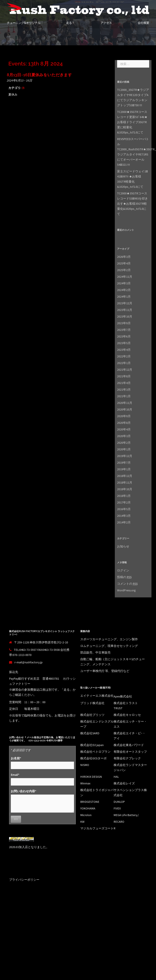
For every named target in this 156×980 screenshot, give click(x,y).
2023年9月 (124, 323)
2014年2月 (124, 522)
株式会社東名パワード (129, 745)
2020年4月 (124, 429)
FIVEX (117, 808)
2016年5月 (124, 509)
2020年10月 (125, 409)
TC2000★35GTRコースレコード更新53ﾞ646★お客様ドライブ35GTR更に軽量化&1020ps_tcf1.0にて (132, 122)
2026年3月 (124, 257)
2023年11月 (125, 310)
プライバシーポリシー (24, 880)
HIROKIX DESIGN (91, 777)
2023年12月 (125, 303)
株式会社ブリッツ (92, 715)
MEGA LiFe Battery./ (126, 815)
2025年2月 (124, 270)
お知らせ (123, 546)
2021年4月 (124, 383)
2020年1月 (124, 449)
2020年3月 (124, 436)
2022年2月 (124, 356)
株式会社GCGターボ (93, 758)
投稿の (124, 577)
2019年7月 (124, 463)
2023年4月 (124, 350)
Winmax (85, 783)
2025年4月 (124, 263)
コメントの (127, 584)
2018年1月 (124, 496)
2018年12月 (125, 476)
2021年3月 (124, 389)
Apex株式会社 (123, 696)
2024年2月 (124, 290)
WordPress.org (126, 590)
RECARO (119, 822)
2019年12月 (125, 456)
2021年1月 (124, 396)
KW (82, 822)
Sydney (64, 906)
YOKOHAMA (88, 808)
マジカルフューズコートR (98, 828)
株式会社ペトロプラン (95, 752)
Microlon (86, 815)
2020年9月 (124, 416)
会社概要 (143, 23)
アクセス (106, 23)
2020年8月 (124, 423)
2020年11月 (125, 403)
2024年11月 (125, 277)
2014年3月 (124, 516)
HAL (116, 777)
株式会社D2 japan (92, 745)
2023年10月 (125, 316)
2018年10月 (125, 489)
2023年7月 (124, 330)
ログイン (123, 570)
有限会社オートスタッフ (130, 752)
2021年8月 (124, 376)
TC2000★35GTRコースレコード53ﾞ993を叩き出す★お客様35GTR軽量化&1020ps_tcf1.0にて (132, 204)
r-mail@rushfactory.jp (28, 662)
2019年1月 (124, 469)
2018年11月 (125, 482)
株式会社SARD (90, 733)
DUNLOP (119, 802)
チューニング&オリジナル (24, 23)
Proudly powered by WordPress (27, 906)
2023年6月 (124, 336)
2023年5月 (124, 343)
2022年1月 (124, 363)
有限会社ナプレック (127, 758)
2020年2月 (124, 443)
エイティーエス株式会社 (97, 696)
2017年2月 (124, 502)
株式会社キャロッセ (127, 715)
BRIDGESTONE (90, 802)
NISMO (85, 765)
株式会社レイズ (124, 783)
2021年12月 (125, 370)
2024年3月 (124, 283)
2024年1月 (124, 297)
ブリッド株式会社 (92, 703)
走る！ (70, 23)
